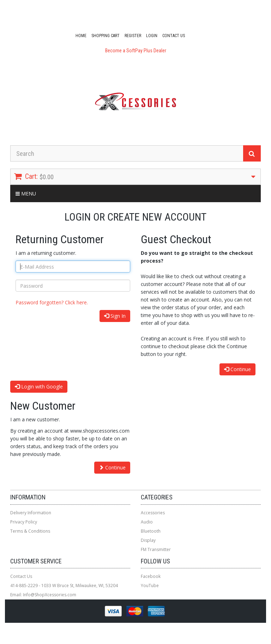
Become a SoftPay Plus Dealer (136, 51)
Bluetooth (151, 531)
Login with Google (39, 387)
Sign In (115, 316)
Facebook (151, 576)
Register (133, 36)
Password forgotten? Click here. (52, 302)
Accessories (153, 513)
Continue (237, 369)
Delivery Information (31, 513)
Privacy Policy (24, 522)
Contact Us (174, 36)
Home (81, 36)
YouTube (150, 586)
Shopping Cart (106, 36)
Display (148, 540)
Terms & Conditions (30, 531)
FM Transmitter (156, 549)
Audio (147, 522)
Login (152, 36)
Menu (26, 194)
